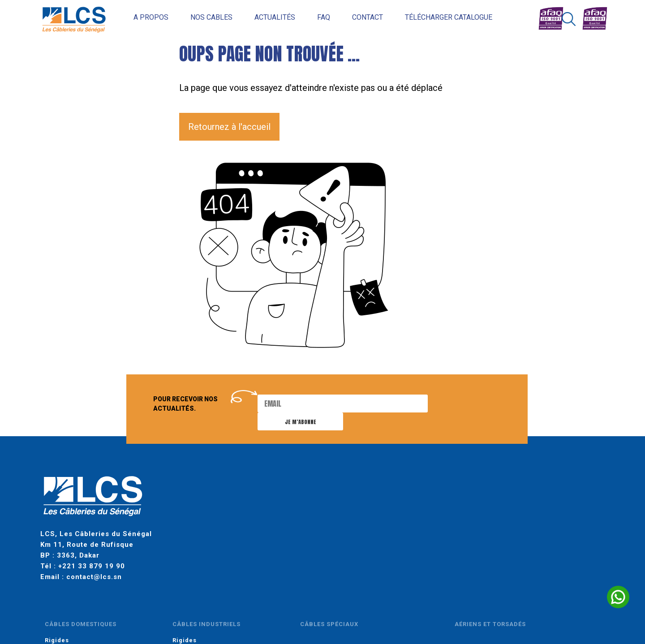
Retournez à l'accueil (229, 127)
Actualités (263, 17)
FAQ (312, 17)
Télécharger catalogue (436, 17)
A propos (139, 17)
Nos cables (199, 17)
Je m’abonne (460, 404)
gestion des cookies (283, 608)
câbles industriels (319, 490)
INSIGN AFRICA (438, 608)
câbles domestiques (240, 490)
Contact (355, 17)
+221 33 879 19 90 (92, 553)
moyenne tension (559, 490)
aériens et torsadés (483, 490)
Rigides (216, 506)
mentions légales (180, 608)
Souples (217, 518)
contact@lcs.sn (94, 564)
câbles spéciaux (396, 490)
